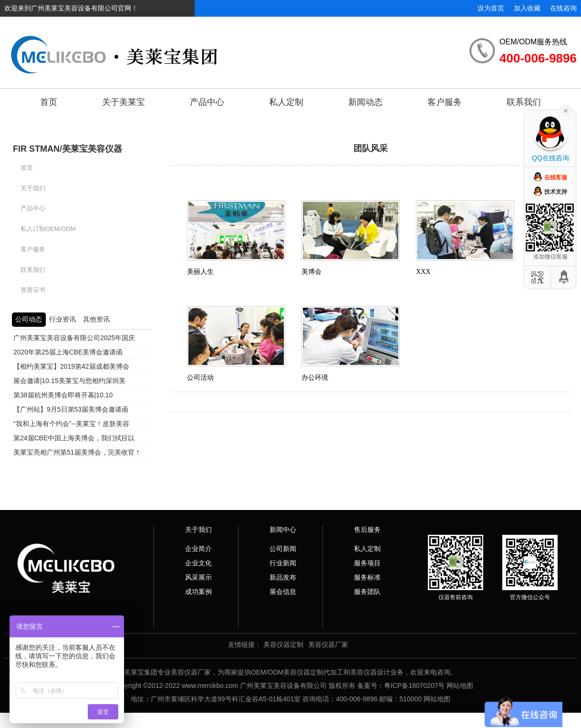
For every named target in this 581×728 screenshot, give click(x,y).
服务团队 (367, 592)
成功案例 (198, 592)
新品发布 (283, 577)
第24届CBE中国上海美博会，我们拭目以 (74, 438)
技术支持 (556, 192)
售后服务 (367, 530)
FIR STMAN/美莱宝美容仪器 (67, 149)
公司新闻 (283, 549)
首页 (49, 102)
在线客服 (556, 177)
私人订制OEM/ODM (48, 229)
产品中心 (207, 102)
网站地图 (460, 686)
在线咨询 (563, 8)
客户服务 (445, 102)
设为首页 (491, 8)
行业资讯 (62, 319)
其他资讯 (96, 319)
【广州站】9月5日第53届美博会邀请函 (71, 409)
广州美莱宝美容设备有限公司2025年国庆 (74, 338)
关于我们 (33, 188)
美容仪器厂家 (328, 645)
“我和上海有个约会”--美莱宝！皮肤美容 (71, 424)
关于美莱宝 (124, 102)
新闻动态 (365, 102)
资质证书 (33, 290)
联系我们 (524, 102)
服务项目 (367, 563)
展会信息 (283, 592)
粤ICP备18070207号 (415, 686)
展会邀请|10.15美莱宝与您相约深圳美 (69, 381)
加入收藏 (527, 8)
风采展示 (198, 577)
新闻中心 (283, 530)
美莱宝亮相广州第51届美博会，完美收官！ (77, 452)
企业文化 (198, 563)
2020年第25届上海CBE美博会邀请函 (68, 352)
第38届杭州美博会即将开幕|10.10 (63, 395)
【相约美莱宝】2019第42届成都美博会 (71, 366)
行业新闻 (283, 563)
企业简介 (198, 549)
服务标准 (367, 577)
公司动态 (29, 319)
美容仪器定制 (283, 645)
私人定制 (286, 102)
